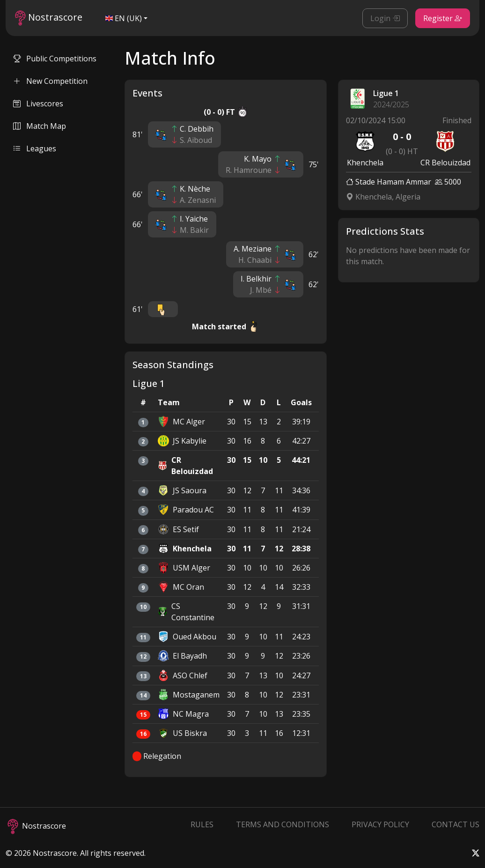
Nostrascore (49, 18)
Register (443, 18)
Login (385, 18)
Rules (202, 824)
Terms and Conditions (283, 824)
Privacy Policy (380, 824)
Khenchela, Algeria (383, 197)
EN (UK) (124, 18)
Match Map (40, 126)
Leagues (35, 148)
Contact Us (456, 824)
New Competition (50, 81)
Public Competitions (55, 59)
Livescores (38, 104)
